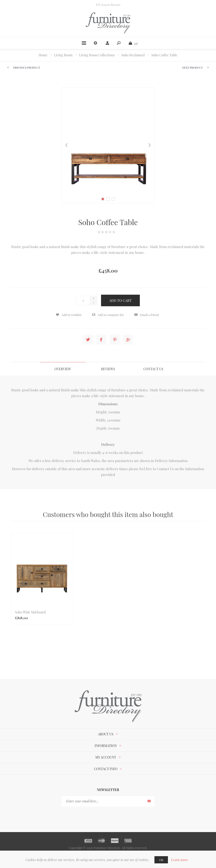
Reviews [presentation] (108, 369)
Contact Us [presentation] (153, 369)
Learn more (180, 860)
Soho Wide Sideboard (30, 612)
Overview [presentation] (63, 369)
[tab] (63, 369)
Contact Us (165, 469)
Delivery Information (171, 461)
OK (161, 860)
